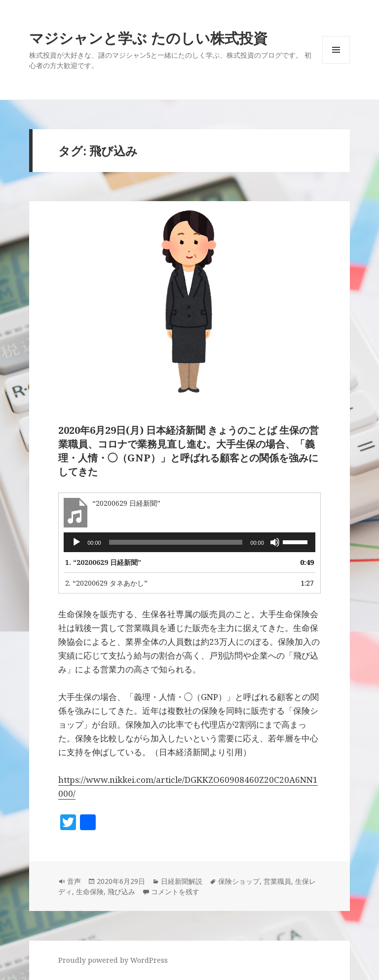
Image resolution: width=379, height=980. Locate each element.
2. (106, 583)
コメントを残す (175, 892)
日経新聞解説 (182, 881)
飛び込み (121, 892)
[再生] (76, 542)
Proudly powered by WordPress (113, 960)
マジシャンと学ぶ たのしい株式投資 (148, 38)
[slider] (176, 542)
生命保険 (90, 892)
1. (103, 562)
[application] (189, 542)
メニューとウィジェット (336, 63)
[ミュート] (275, 542)
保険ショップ (239, 881)
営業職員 (277, 881)
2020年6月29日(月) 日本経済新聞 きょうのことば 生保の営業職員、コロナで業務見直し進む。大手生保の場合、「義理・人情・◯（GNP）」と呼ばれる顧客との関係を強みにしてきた (189, 451)
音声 (74, 881)
